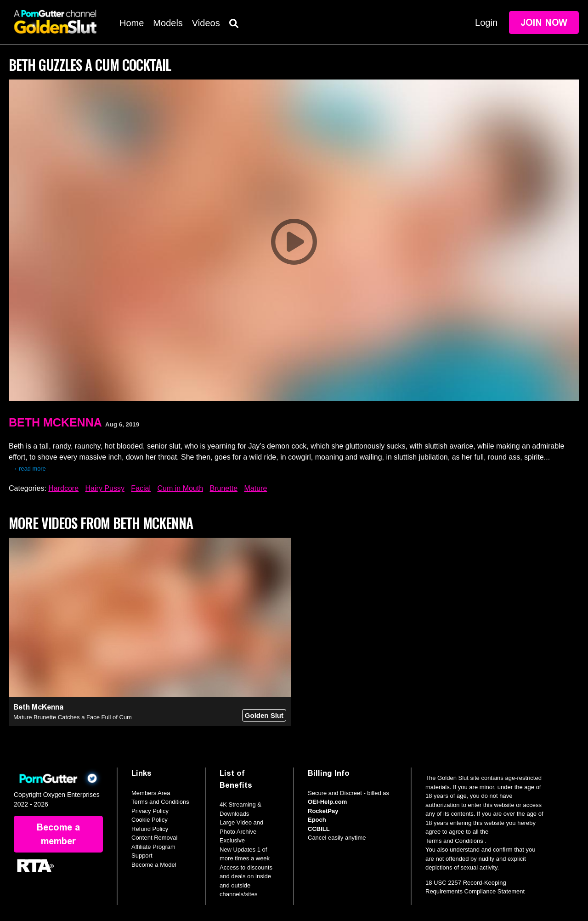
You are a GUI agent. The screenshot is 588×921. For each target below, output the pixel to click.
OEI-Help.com (327, 802)
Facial (141, 488)
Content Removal (154, 838)
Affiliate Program (153, 847)
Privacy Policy (150, 811)
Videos (206, 23)
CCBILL (319, 829)
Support (142, 856)
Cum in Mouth (181, 488)
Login (486, 23)
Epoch (317, 820)
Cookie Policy (150, 820)
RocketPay (323, 811)
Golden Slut (264, 715)
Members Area (151, 793)
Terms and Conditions (160, 802)
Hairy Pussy (105, 488)
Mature (255, 488)
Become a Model (154, 865)
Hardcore (63, 488)
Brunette (224, 488)
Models (168, 23)
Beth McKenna (55, 422)
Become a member (58, 834)
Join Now (544, 23)
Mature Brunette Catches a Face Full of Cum (73, 717)
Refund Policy (150, 829)
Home (132, 23)
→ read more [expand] (29, 469)
